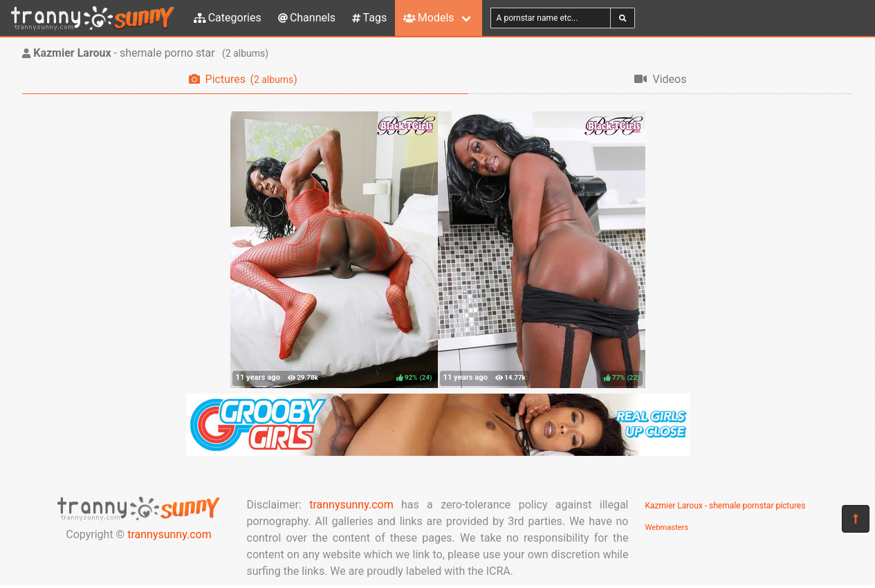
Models (429, 18)
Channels (307, 18)
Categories (228, 18)
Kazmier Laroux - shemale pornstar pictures (726, 506)
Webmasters (667, 527)
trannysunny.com (169, 534)
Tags (369, 18)
